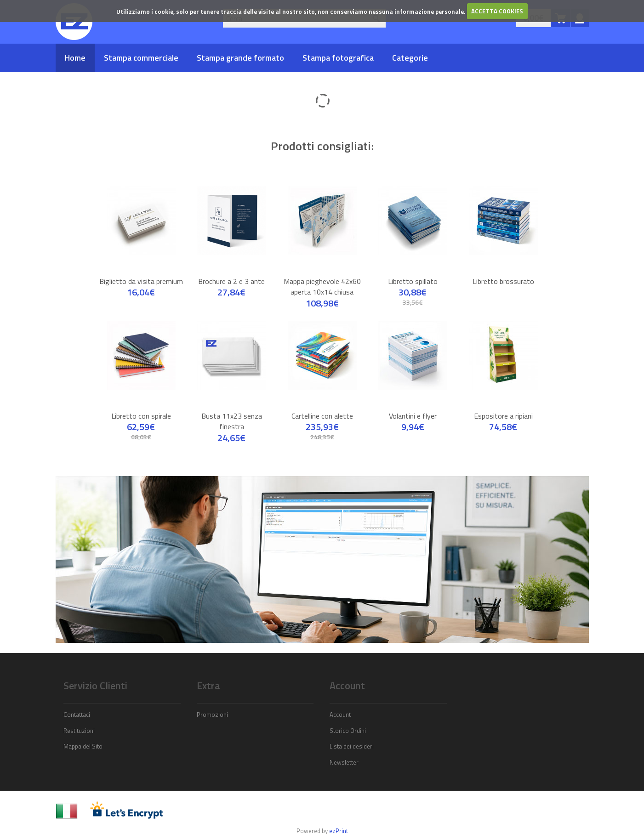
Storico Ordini (348, 721)
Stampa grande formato (240, 58)
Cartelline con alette (322, 407)
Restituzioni (79, 721)
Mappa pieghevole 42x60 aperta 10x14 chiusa (322, 277)
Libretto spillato (413, 272)
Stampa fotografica (338, 58)
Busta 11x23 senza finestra (232, 412)
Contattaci (77, 705)
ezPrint (339, 822)
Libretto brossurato (503, 272)
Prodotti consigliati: (322, 141)
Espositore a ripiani (503, 407)
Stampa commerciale (141, 58)
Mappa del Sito (83, 737)
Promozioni (212, 705)
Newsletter (344, 753)
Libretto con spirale (141, 407)
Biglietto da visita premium (141, 272)
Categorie (410, 58)
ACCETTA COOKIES (497, 11)
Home (75, 58)
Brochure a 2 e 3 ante (231, 272)
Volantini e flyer (413, 407)
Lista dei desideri (352, 737)
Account (340, 705)
